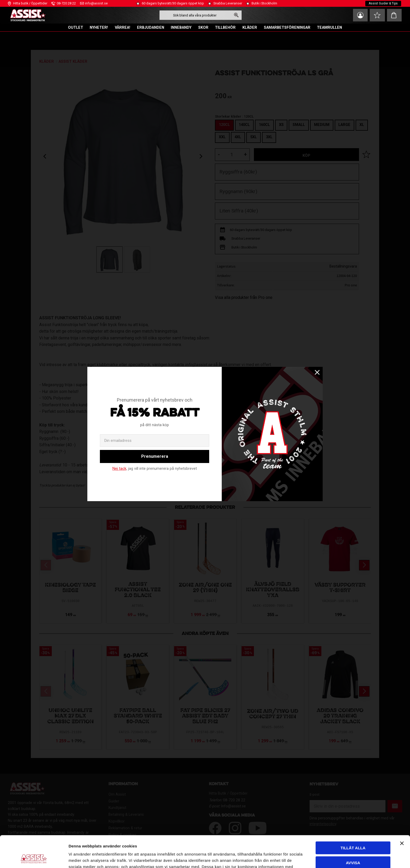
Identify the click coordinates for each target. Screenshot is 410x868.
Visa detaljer (80, 858)
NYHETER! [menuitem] (99, 28)
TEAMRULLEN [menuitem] (329, 28)
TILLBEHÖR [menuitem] (225, 28)
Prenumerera (155, 456)
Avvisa (353, 833)
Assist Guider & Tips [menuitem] (383, 3)
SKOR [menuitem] (203, 28)
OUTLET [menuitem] (76, 28)
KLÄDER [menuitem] (250, 28)
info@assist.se (96, 3)
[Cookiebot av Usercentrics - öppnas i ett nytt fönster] (34, 858)
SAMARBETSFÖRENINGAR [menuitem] (287, 28)
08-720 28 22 (66, 3)
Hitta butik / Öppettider (30, 3)
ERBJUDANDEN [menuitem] (151, 28)
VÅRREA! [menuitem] (123, 28)
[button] (377, 15)
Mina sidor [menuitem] (360, 15)
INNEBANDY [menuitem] (181, 28)
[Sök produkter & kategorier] (195, 15)
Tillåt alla (353, 818)
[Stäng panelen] (402, 814)
